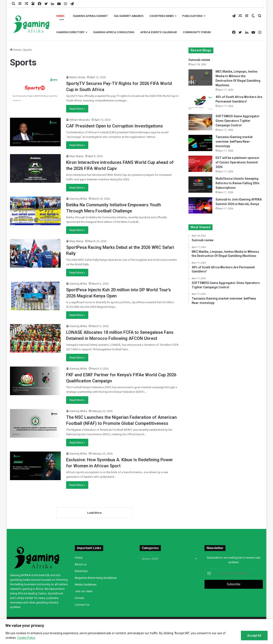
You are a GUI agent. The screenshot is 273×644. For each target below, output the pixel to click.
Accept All (254, 636)
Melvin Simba (77, 77)
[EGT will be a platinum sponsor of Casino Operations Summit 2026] (200, 164)
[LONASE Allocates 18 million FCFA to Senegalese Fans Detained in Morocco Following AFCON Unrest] (35, 338)
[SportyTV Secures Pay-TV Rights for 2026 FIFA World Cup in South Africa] (35, 90)
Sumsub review (199, 60)
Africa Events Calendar (159, 32)
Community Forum (197, 32)
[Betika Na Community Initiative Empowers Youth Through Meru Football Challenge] (35, 211)
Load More (94, 513)
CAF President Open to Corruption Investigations (114, 126)
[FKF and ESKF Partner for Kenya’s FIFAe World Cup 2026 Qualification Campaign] (35, 381)
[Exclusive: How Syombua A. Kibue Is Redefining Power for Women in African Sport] (35, 466)
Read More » (77, 109)
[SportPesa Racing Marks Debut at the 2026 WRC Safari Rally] (35, 253)
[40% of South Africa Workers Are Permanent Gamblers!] (200, 103)
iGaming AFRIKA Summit (90, 16)
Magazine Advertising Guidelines (96, 578)
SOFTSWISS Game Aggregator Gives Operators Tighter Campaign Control (238, 121)
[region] (136, 632)
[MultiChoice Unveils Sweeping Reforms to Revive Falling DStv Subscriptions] (200, 185)
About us (81, 564)
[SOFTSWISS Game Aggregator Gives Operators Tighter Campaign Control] (200, 122)
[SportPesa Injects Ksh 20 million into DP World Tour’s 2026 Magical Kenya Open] (35, 296)
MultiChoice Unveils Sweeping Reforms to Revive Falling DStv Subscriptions (237, 183)
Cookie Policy (26, 638)
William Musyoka (80, 120)
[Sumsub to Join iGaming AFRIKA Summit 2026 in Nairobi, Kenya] (200, 205)
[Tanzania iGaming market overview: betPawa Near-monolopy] (200, 143)
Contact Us (82, 605)
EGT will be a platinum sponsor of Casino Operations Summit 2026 (238, 162)
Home (15, 50)
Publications (192, 16)
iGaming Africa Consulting (114, 32)
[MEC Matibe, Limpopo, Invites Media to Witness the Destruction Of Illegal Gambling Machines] (200, 77)
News (60, 16)
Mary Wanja (76, 156)
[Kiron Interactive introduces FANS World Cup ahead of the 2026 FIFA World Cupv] (35, 168)
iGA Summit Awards (129, 16)
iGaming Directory (70, 32)
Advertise (81, 571)
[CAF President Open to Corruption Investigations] (35, 132)
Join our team (84, 591)
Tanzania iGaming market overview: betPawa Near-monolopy (234, 142)
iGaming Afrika (78, 199)
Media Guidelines (86, 584)
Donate (79, 598)
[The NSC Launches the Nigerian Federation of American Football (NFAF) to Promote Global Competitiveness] (35, 423)
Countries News (162, 16)
